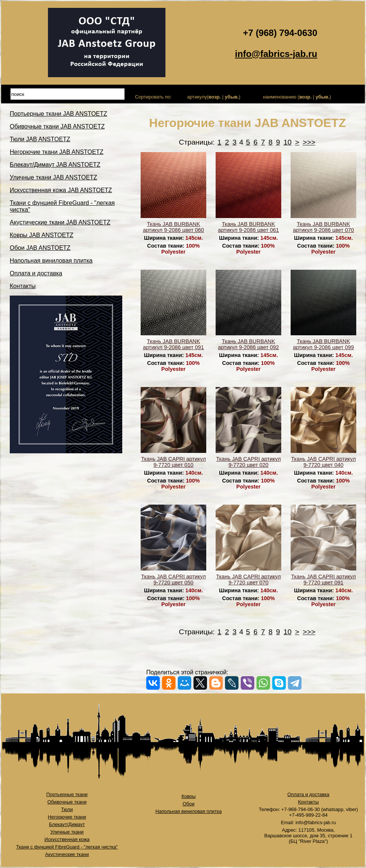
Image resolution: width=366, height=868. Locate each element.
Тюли (67, 809)
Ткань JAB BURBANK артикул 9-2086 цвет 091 (173, 344)
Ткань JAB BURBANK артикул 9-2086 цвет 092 (248, 344)
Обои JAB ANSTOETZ (40, 248)
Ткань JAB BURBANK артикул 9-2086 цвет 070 (323, 227)
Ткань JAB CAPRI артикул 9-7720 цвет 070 (248, 580)
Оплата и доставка (36, 273)
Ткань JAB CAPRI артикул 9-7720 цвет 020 (248, 462)
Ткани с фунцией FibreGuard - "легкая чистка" (67, 847)
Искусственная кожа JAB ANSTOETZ (61, 190)
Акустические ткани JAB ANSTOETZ (60, 222)
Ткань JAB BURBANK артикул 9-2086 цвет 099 (323, 344)
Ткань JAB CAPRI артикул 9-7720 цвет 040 (323, 462)
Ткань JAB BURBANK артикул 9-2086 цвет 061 (248, 227)
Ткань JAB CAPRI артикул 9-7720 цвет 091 (323, 580)
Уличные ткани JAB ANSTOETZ (53, 177)
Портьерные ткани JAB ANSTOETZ (58, 114)
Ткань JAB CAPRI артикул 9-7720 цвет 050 (173, 580)
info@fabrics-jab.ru (276, 54)
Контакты (23, 286)
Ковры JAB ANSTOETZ (42, 235)
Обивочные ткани (67, 802)
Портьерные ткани (67, 794)
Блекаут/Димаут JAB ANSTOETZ (55, 165)
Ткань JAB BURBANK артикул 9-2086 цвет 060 (173, 227)
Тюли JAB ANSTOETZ (40, 139)
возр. (215, 97)
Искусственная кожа (67, 839)
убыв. (232, 97)
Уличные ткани (67, 832)
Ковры (189, 796)
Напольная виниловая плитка (51, 261)
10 (287, 142)
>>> (309, 142)
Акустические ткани (67, 854)
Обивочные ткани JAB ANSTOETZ (57, 126)
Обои (189, 804)
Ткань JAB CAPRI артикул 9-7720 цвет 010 (173, 462)
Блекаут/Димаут (67, 824)
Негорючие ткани (67, 817)
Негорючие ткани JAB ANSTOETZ (57, 152)
